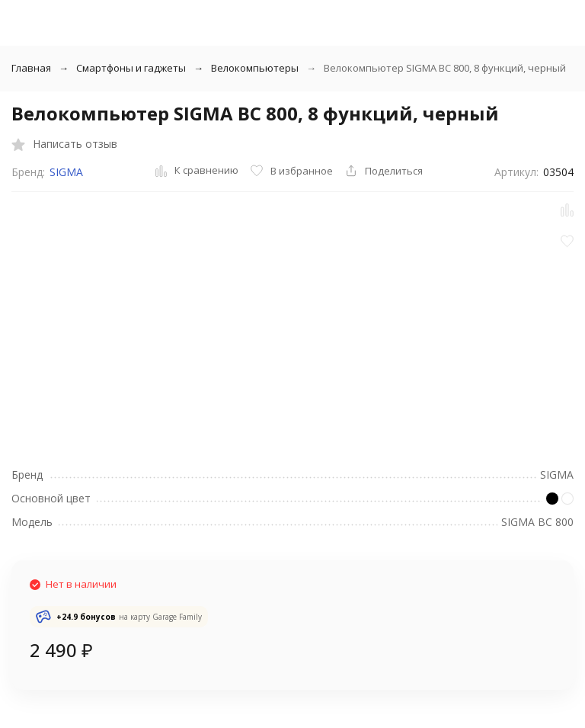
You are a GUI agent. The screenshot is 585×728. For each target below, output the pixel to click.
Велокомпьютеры (255, 68)
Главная (31, 68)
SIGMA (66, 172)
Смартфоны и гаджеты (131, 68)
